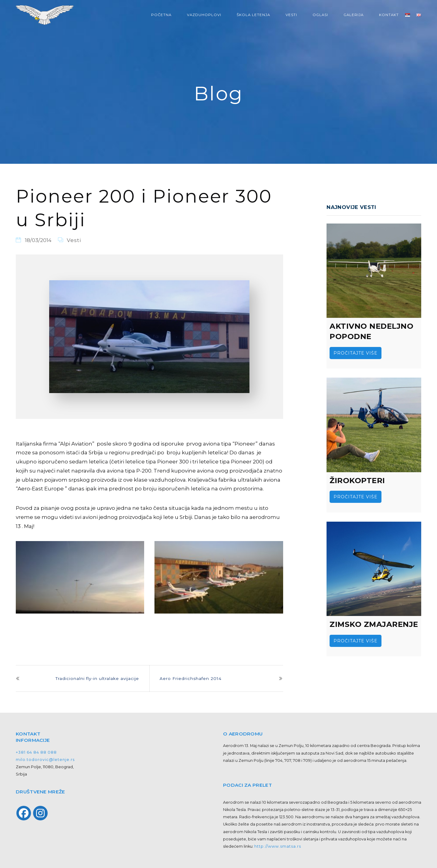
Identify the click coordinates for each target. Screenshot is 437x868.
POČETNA (161, 15)
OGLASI (320, 15)
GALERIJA (354, 15)
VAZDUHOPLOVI (204, 15)
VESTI (291, 15)
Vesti (74, 240)
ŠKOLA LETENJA (253, 15)
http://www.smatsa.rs (278, 846)
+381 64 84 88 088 (36, 752)
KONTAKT (389, 15)
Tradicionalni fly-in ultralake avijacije (97, 678)
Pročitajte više (356, 353)
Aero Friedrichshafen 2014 (191, 678)
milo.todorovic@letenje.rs (45, 760)
